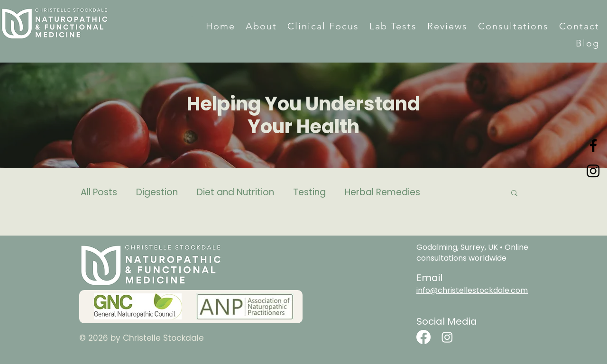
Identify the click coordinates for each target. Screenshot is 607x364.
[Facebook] (593, 146)
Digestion (157, 192)
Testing (309, 192)
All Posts (99, 192)
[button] (261, 26)
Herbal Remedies (382, 192)
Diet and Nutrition (235, 192)
